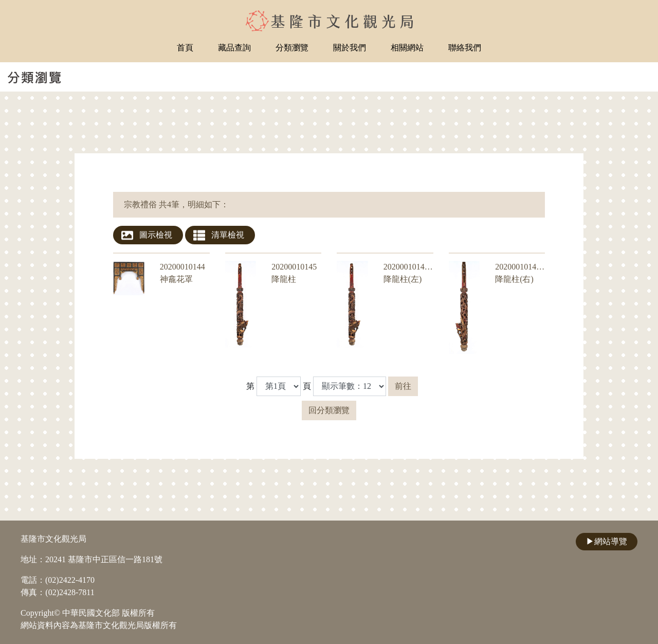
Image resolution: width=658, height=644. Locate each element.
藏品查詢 (234, 48)
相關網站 (407, 48)
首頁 (185, 48)
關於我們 (350, 48)
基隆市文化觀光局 (53, 539)
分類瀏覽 (292, 48)
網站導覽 (607, 541)
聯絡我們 (465, 48)
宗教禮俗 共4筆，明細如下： (176, 204)
